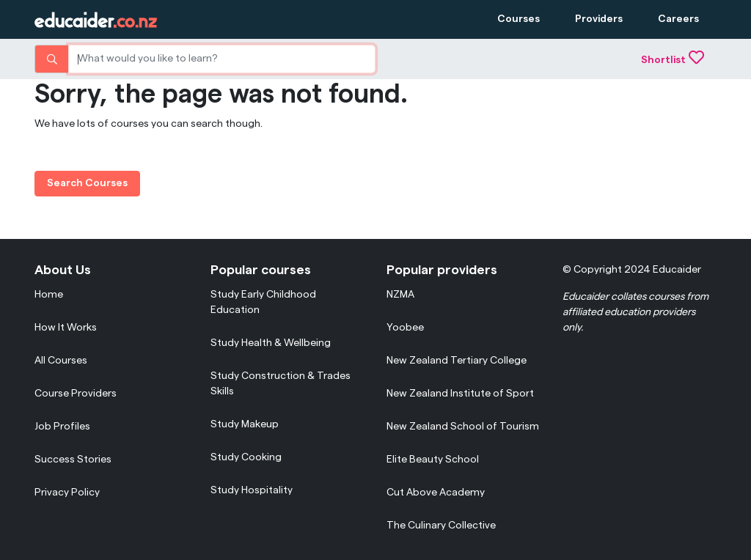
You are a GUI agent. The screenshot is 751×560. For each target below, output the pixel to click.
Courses (519, 19)
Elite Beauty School (433, 460)
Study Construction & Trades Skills (281, 384)
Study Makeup (245, 424)
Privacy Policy (67, 493)
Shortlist (673, 60)
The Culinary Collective (441, 526)
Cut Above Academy (436, 493)
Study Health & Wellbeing (271, 343)
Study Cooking (246, 457)
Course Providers (76, 394)
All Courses (61, 361)
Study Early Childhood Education (263, 302)
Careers (678, 19)
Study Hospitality (252, 490)
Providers (599, 19)
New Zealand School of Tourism (463, 427)
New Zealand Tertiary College (457, 361)
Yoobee (405, 328)
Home (49, 295)
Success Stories (73, 460)
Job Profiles (62, 427)
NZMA (400, 295)
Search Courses (87, 183)
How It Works (66, 328)
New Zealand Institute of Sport (460, 394)
